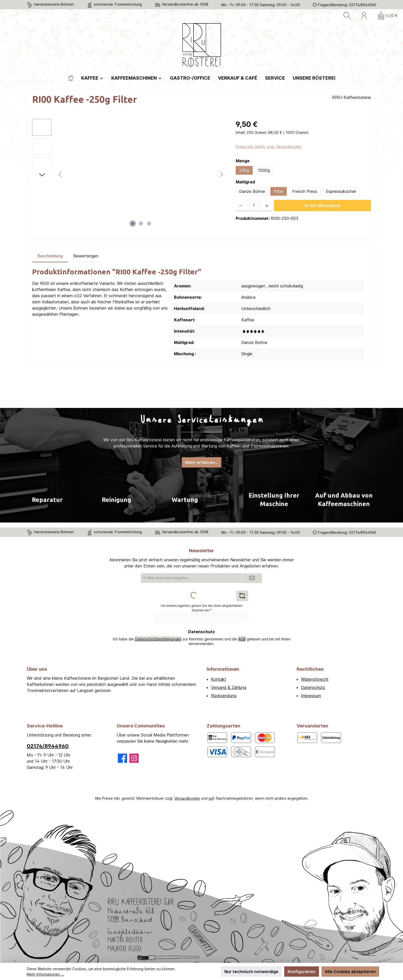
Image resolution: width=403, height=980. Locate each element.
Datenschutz (313, 687)
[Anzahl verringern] (241, 206)
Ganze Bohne (252, 191)
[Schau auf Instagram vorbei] (134, 758)
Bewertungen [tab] (86, 256)
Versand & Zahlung (229, 687)
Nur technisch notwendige (251, 972)
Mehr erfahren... (201, 462)
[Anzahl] (254, 206)
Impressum (311, 696)
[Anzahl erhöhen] (267, 206)
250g (244, 170)
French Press (305, 191)
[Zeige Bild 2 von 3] (141, 223)
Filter (279, 191)
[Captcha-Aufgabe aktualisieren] (242, 596)
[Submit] (252, 578)
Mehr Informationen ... (45, 974)
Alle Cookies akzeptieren (350, 972)
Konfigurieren (302, 972)
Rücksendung (224, 696)
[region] (129, 174)
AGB (242, 639)
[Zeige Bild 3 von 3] (149, 223)
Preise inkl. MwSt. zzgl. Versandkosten (269, 147)
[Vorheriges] (60, 174)
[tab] (50, 256)
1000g (264, 170)
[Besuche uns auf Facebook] (122, 758)
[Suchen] (347, 16)
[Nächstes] (221, 174)
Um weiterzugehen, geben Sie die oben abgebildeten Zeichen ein (202, 608)
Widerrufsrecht (315, 679)
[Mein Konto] (364, 16)
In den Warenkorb (323, 206)
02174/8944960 (48, 746)
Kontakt (219, 679)
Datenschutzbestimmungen (158, 639)
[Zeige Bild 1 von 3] (133, 223)
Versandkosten (187, 798)
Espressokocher (341, 191)
